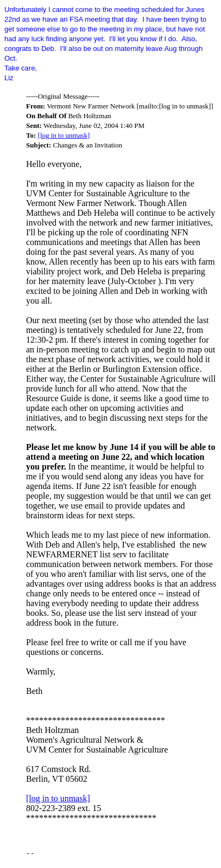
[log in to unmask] (64, 135)
